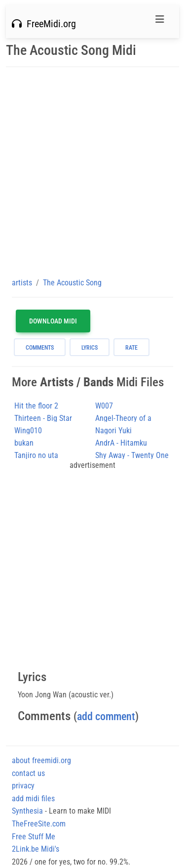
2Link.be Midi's (36, 849)
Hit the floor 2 (36, 406)
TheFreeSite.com (39, 824)
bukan (24, 443)
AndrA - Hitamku (121, 443)
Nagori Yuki (113, 431)
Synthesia (27, 811)
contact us (28, 773)
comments (40, 348)
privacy (23, 786)
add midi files (33, 799)
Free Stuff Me (34, 837)
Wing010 (28, 431)
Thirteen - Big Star (43, 418)
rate (131, 348)
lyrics (90, 348)
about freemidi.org (41, 760)
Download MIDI (53, 321)
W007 (104, 406)
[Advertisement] (92, 172)
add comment (106, 716)
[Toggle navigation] (160, 22)
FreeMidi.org (44, 24)
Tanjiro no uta (36, 455)
